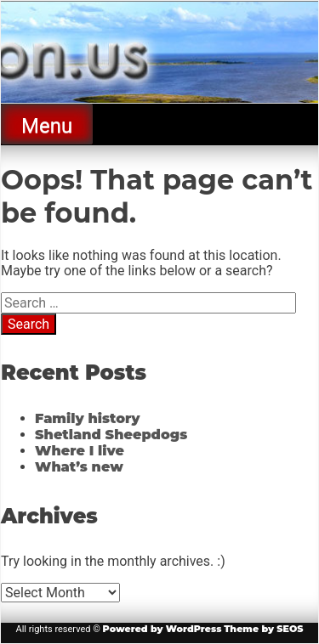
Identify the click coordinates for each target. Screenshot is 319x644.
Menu (47, 126)
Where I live (80, 451)
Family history (88, 418)
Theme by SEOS (263, 629)
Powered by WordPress (162, 629)
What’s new (79, 467)
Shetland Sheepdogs (111, 435)
